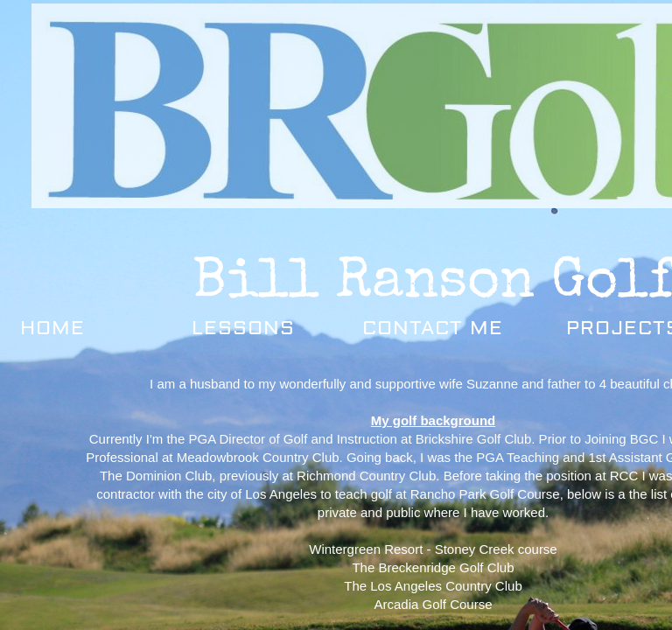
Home (52, 328)
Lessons (243, 328)
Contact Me (433, 328)
